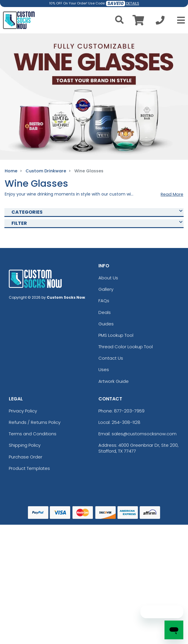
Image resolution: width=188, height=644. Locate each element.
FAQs (104, 301)
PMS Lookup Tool (116, 335)
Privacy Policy (23, 411)
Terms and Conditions (33, 434)
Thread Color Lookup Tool (126, 347)
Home (11, 171)
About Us (108, 278)
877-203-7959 (129, 411)
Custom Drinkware (46, 171)
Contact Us (111, 358)
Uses (104, 369)
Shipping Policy (25, 445)
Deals (105, 312)
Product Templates (29, 468)
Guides (106, 324)
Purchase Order (26, 457)
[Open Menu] (179, 20)
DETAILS (133, 3)
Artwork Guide (114, 381)
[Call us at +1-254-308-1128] (160, 22)
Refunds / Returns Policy (35, 422)
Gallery (106, 289)
